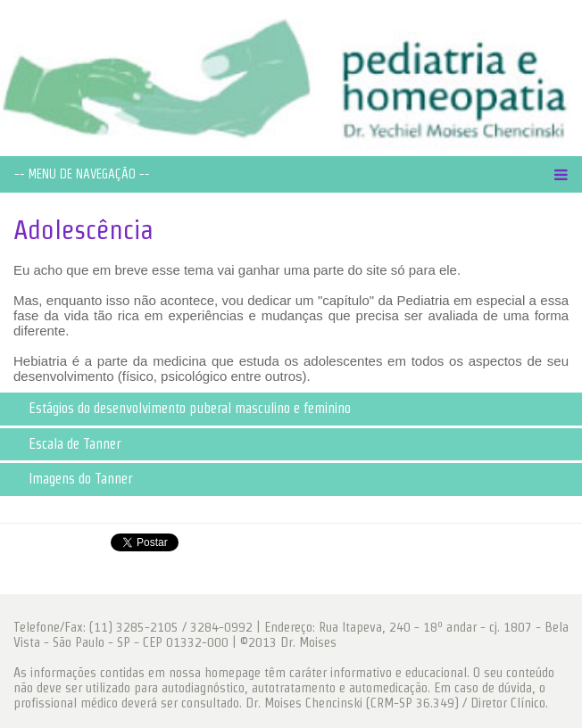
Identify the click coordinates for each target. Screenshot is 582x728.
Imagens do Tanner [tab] (70, 479)
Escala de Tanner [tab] (64, 444)
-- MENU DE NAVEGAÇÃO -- (82, 174)
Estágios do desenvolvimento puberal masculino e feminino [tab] (179, 408)
